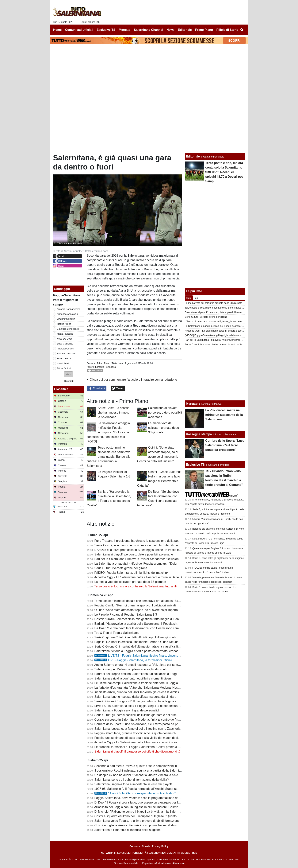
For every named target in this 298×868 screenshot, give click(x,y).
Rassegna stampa (199, 434)
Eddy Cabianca (65, 344)
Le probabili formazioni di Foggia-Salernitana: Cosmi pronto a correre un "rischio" (149, 747)
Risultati (68, 381)
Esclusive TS (195, 465)
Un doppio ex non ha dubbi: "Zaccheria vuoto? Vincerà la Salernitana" (141, 775)
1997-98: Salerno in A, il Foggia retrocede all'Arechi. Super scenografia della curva (150, 789)
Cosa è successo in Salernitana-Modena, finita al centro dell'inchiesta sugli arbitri (149, 720)
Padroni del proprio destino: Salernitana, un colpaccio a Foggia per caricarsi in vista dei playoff (158, 674)
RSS (195, 853)
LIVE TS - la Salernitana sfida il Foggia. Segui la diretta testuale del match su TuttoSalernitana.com (161, 706)
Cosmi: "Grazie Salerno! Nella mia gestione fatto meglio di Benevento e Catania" (149, 619)
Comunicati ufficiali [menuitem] (79, 30)
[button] (68, 374)
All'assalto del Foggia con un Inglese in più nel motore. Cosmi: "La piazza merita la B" (152, 807)
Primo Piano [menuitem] (204, 30)
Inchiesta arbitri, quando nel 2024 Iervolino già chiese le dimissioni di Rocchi (146, 692)
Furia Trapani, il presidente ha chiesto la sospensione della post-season (143, 541)
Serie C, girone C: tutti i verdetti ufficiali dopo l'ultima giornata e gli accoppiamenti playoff (154, 637)
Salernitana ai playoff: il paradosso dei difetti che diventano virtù (137, 751)
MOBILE (185, 853)
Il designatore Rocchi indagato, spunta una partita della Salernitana (140, 771)
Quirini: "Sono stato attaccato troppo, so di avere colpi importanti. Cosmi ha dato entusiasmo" (157, 610)
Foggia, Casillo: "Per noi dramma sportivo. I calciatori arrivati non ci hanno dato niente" (153, 605)
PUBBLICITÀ (139, 853)
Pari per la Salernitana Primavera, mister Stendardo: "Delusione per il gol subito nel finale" (155, 559)
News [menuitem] (170, 30)
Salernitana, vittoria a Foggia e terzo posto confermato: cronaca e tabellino (145, 651)
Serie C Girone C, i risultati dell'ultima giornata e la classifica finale (139, 646)
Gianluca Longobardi (68, 329)
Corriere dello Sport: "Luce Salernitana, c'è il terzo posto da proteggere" (143, 724)
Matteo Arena (64, 324)
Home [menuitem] (57, 30)
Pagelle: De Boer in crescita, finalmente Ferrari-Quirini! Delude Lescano (143, 642)
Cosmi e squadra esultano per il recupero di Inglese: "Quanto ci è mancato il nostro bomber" (157, 816)
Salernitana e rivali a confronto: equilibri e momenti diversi (133, 678)
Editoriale (193, 156)
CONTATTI (173, 853)
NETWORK (107, 853)
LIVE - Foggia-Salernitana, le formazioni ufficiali (133, 660)
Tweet (118, 388)
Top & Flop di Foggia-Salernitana (116, 633)
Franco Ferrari (65, 358)
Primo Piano (103, 363)
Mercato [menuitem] (125, 30)
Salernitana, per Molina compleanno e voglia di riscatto (131, 669)
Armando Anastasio (67, 314)
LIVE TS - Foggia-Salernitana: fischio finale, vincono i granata (143, 656)
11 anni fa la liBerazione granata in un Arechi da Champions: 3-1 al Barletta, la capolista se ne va (167, 793)
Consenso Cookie (140, 846)
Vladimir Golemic (66, 319)
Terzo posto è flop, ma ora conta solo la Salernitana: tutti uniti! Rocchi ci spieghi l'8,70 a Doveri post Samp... (167, 586)
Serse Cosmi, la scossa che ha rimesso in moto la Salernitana (114, 413)
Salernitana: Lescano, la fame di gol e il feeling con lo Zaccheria (138, 729)
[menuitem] (242, 30)
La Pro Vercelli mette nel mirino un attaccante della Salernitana (224, 415)
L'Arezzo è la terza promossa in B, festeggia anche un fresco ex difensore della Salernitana (156, 550)
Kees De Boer (64, 339)
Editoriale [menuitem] (185, 30)
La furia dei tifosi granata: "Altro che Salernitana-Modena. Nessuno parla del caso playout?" (156, 688)
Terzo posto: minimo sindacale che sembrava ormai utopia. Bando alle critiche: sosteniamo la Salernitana (109, 457)
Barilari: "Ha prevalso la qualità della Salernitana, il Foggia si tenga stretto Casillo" (149, 624)
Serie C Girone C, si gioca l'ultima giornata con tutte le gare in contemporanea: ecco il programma (160, 701)
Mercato (192, 404)
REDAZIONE (123, 853)
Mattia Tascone (65, 334)
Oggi (189, 298)
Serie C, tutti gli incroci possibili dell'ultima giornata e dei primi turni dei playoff (147, 715)
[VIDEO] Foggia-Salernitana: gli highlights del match (130, 573)
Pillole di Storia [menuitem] (227, 30)
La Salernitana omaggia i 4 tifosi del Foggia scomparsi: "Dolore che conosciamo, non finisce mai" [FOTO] (109, 432)
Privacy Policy (160, 846)
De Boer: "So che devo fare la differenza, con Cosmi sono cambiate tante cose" (148, 628)
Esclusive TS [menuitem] (106, 30)
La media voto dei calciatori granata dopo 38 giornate (164, 428)
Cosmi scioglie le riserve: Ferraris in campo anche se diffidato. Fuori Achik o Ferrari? (151, 825)
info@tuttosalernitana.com (169, 863)
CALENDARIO (157, 853)
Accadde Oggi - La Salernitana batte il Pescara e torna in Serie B (138, 577)
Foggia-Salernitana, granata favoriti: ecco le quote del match (135, 733)
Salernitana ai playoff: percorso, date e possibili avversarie (165, 413)
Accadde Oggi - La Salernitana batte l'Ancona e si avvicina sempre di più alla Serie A (151, 742)
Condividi (97, 388)
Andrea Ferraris (65, 349)
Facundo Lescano (67, 354)
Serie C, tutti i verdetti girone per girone (121, 568)
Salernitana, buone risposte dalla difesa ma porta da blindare (135, 697)
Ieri (196, 298)
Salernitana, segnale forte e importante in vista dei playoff (133, 784)
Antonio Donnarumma (69, 309)
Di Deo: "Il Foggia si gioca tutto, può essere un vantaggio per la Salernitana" (146, 802)
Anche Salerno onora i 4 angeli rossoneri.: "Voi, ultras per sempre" (139, 665)
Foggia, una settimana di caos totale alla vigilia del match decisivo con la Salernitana (151, 738)
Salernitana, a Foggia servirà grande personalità (127, 710)
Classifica (61, 389)
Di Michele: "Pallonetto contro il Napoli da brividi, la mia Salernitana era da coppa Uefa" (153, 812)
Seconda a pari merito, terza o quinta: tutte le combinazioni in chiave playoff (145, 766)
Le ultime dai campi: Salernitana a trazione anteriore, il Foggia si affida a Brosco (148, 683)
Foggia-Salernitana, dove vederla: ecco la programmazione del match (141, 798)
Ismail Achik (63, 363)
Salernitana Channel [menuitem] (148, 30)
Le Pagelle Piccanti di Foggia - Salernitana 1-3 (126, 615)
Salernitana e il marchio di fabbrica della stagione (128, 830)
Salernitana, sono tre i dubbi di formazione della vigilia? (132, 780)
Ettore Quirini (64, 368)
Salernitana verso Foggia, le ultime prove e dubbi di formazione (137, 821)
